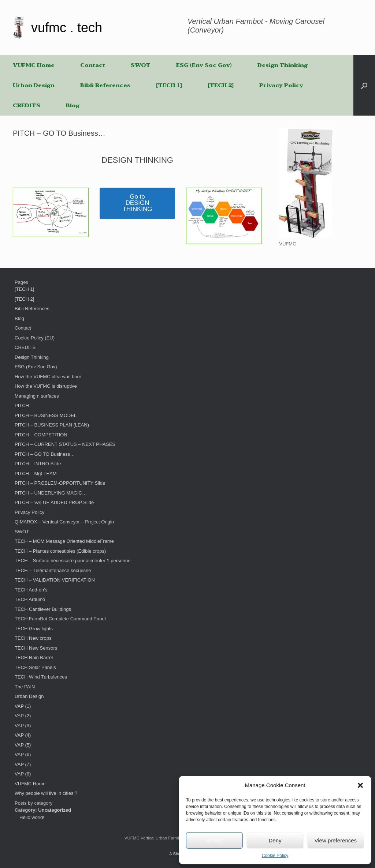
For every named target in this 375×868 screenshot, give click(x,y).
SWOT (141, 65)
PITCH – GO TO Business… (45, 454)
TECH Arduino (30, 599)
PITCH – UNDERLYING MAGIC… (51, 493)
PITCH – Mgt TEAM (36, 474)
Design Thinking (283, 65)
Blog (73, 105)
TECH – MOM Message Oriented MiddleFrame (64, 541)
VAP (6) (23, 754)
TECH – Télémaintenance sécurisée (53, 570)
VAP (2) (23, 716)
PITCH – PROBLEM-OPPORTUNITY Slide (60, 483)
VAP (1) (23, 706)
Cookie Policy (275, 856)
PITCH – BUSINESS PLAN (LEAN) (52, 425)
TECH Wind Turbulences (41, 677)
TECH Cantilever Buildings (43, 609)
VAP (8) (23, 774)
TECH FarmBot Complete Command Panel (60, 619)
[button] (360, 785)
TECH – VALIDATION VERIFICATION (55, 580)
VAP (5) (23, 745)
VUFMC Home (34, 65)
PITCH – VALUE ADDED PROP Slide (54, 502)
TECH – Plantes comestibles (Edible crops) (60, 551)
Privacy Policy (281, 85)
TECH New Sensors (36, 648)
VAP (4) (23, 735)
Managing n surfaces (37, 396)
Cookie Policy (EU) (35, 338)
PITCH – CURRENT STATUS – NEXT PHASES (65, 444)
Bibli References (105, 85)
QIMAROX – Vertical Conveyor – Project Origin (64, 522)
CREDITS (27, 105)
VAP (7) (23, 764)
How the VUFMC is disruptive (46, 386)
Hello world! (32, 817)
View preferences (336, 840)
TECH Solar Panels (35, 667)
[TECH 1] (169, 85)
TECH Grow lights (34, 629)
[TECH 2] (221, 85)
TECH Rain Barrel (34, 657)
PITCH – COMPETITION (41, 435)
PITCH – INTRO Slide (38, 464)
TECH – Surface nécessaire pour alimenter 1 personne (73, 561)
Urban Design (34, 85)
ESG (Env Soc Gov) (204, 65)
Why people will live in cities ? (46, 793)
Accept (215, 840)
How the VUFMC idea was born (48, 377)
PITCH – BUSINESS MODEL (46, 415)
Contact (93, 65)
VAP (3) (23, 726)
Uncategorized (55, 810)
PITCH (22, 405)
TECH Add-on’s (31, 590)
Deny (275, 840)
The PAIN (25, 687)
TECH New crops (33, 638)
